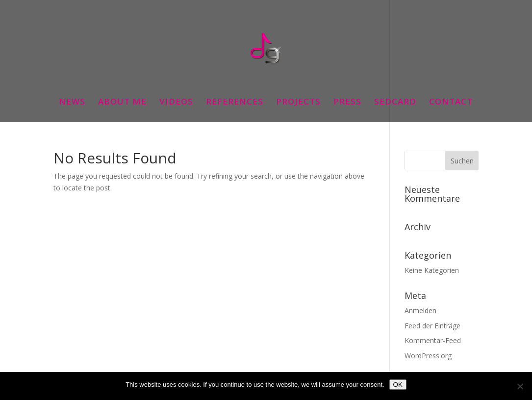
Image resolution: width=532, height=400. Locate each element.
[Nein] (520, 386)
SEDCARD (395, 103)
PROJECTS (298, 103)
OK (398, 385)
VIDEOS (176, 103)
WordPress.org (428, 356)
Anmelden (420, 310)
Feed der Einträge (432, 326)
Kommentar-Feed (433, 340)
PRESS (347, 103)
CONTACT (451, 103)
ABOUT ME (122, 103)
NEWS (72, 103)
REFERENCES (235, 103)
